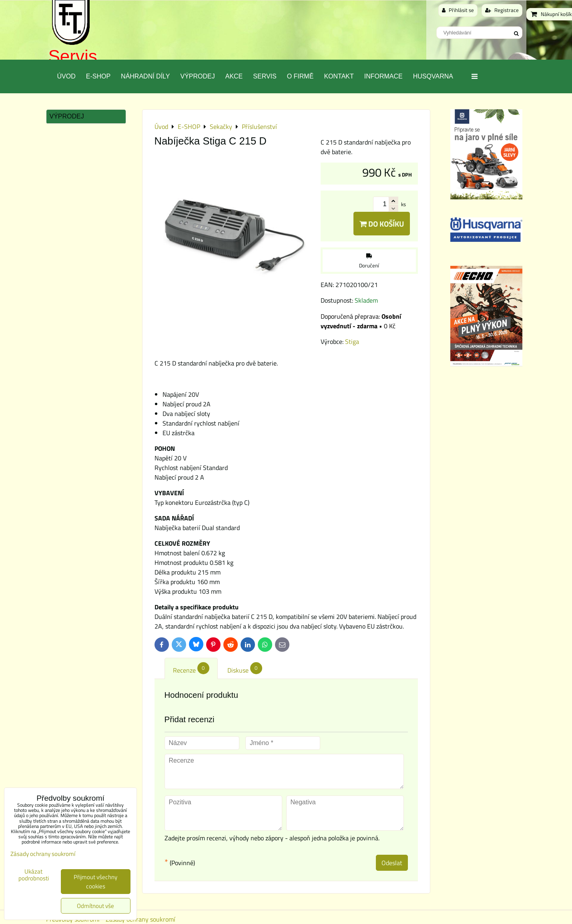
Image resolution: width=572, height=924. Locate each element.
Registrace (502, 10)
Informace (383, 76)
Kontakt (339, 76)
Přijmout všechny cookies (95, 882)
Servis (73, 56)
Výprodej (197, 76)
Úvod (66, 76)
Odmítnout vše (95, 906)
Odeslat (392, 863)
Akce (234, 76)
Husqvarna (433, 76)
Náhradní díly (145, 76)
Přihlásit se (458, 10)
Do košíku (382, 224)
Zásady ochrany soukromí (43, 854)
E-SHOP (98, 76)
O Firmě (300, 76)
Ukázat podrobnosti (34, 875)
